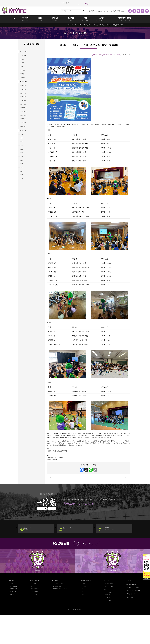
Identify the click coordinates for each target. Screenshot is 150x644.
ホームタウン (108, 627)
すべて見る (25, 56)
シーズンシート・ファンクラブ (105, 11)
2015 (23, 212)
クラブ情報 (91, 11)
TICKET (40, 19)
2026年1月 (25, 119)
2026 (23, 158)
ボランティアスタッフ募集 (73, 554)
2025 (23, 163)
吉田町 (24, 81)
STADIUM (55, 19)
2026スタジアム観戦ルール (60, 618)
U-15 (82, 621)
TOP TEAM (25, 19)
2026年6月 (25, 95)
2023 (23, 173)
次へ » (126, 501)
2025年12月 (25, 124)
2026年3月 (25, 110)
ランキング (13, 624)
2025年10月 (25, 134)
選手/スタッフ (14, 616)
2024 (23, 168)
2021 (23, 183)
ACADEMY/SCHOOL (125, 19)
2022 (23, 178)
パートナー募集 (83, 3)
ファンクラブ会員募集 (31, 554)
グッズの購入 (113, 554)
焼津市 (24, 66)
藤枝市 (88, 25)
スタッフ (83, 616)
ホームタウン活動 (80, 25)
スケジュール (14, 621)
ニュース (12, 613)
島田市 (24, 71)
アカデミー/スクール (85, 610)
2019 (23, 193)
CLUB (85, 19)
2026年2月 (25, 115)
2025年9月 (25, 139)
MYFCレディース (35, 610)
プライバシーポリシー (131, 623)
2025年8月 (25, 144)
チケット (128, 610)
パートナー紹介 (109, 613)
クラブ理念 (108, 630)
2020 (23, 188)
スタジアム (54, 610)
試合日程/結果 (14, 618)
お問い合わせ (121, 11)
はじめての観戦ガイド (59, 616)
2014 (23, 217)
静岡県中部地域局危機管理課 (57, 472)
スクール (83, 624)
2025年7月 (25, 149)
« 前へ (51, 501)
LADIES (101, 19)
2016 (23, 207)
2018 (23, 197)
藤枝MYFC (70, 25)
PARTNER (71, 19)
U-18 (82, 618)
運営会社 (107, 624)
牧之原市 (24, 76)
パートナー (106, 610)
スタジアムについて (58, 613)
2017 (23, 202)
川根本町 (24, 86)
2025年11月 (25, 129)
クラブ (105, 619)
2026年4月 (25, 105)
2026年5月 (25, 100)
